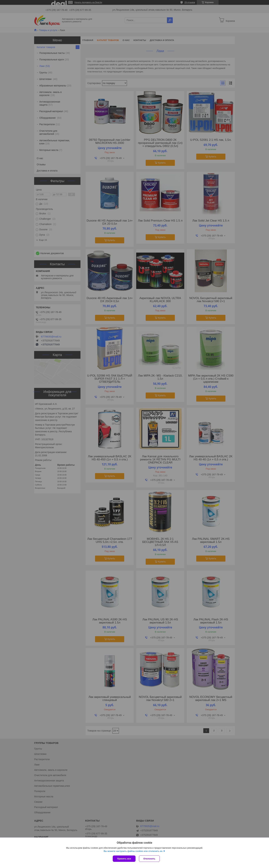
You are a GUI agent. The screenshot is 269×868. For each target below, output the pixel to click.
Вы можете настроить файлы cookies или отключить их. (133, 851)
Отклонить (149, 859)
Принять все (124, 859)
